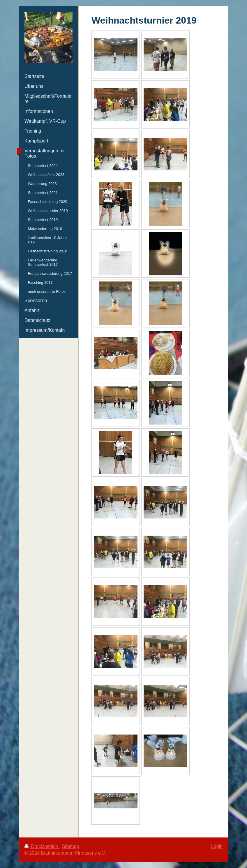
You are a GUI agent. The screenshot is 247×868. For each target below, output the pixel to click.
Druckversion (42, 846)
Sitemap (71, 846)
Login (217, 846)
